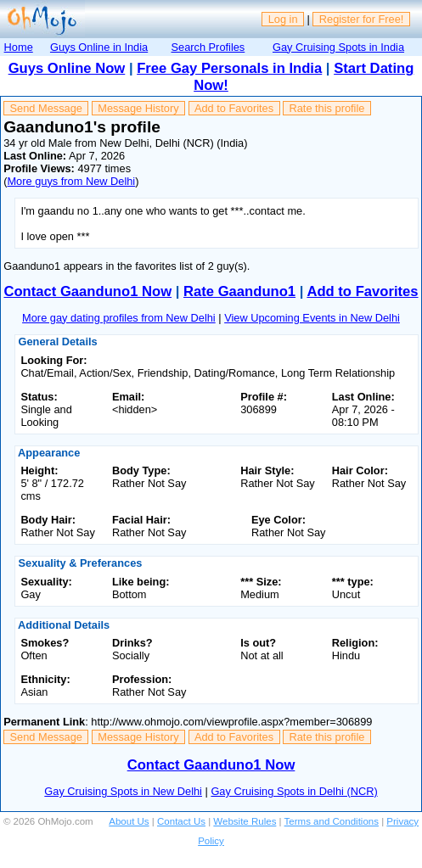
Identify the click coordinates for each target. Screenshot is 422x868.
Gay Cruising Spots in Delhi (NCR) (294, 791)
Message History (138, 108)
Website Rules (245, 821)
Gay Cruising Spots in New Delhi (123, 791)
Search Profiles (208, 47)
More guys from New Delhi (71, 181)
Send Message (46, 108)
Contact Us (181, 821)
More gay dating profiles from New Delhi (119, 318)
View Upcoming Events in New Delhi (312, 318)
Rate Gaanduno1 (239, 291)
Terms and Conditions (332, 821)
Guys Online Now (67, 68)
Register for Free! (362, 19)
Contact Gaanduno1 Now (87, 291)
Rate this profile (326, 108)
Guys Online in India (99, 47)
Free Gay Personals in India (229, 68)
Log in (283, 19)
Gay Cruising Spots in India (338, 47)
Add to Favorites (234, 108)
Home (19, 47)
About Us (129, 821)
